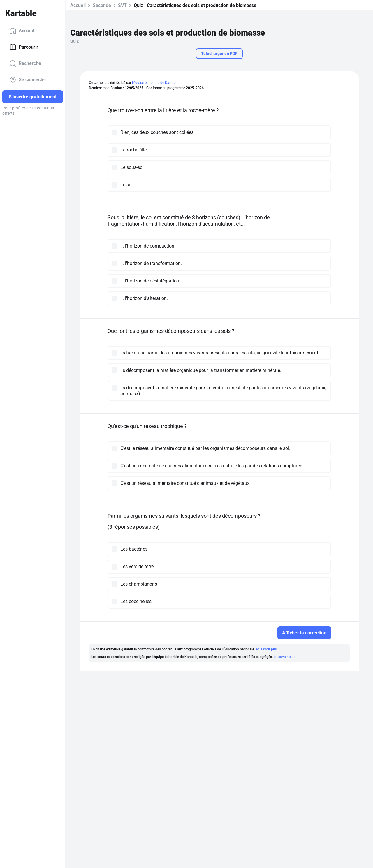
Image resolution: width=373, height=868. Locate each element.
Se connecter (28, 80)
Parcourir (24, 47)
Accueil (22, 31)
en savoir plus (267, 649)
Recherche (25, 63)
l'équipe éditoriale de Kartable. (156, 83)
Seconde (102, 5)
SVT (122, 5)
